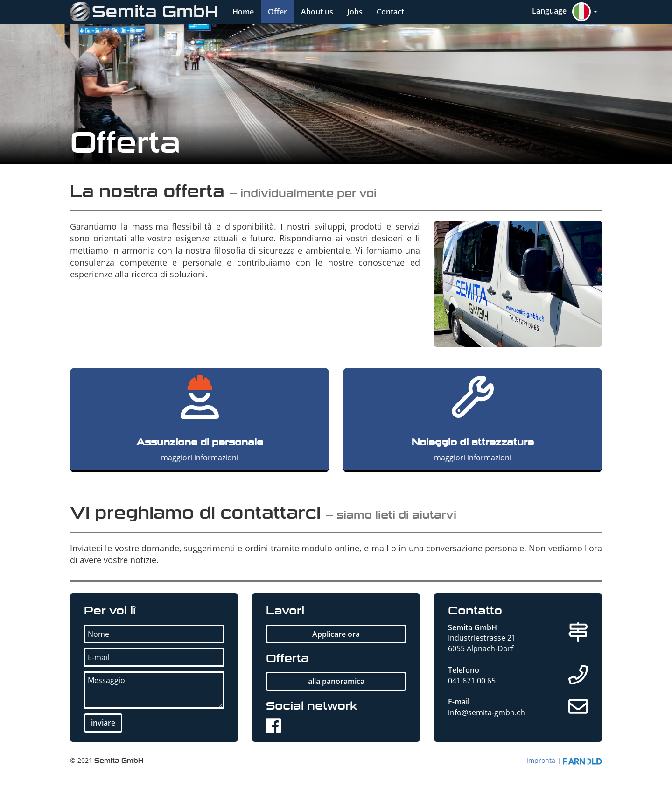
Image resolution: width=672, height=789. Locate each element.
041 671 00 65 (472, 681)
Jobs (355, 12)
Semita (144, 12)
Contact (390, 12)
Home (243, 12)
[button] (565, 12)
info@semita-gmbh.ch (486, 712)
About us (317, 12)
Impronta (541, 760)
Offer (277, 12)
